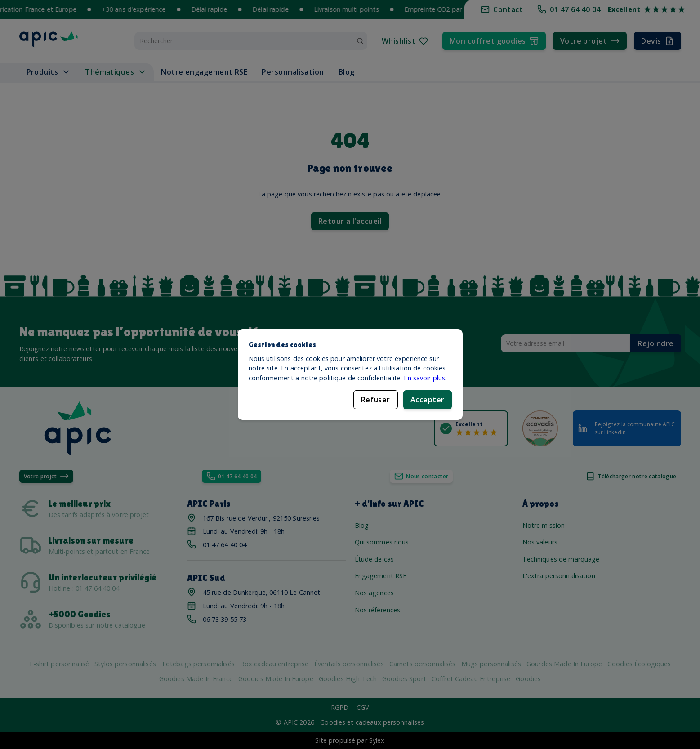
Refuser (376, 400)
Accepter (428, 400)
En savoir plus (424, 378)
